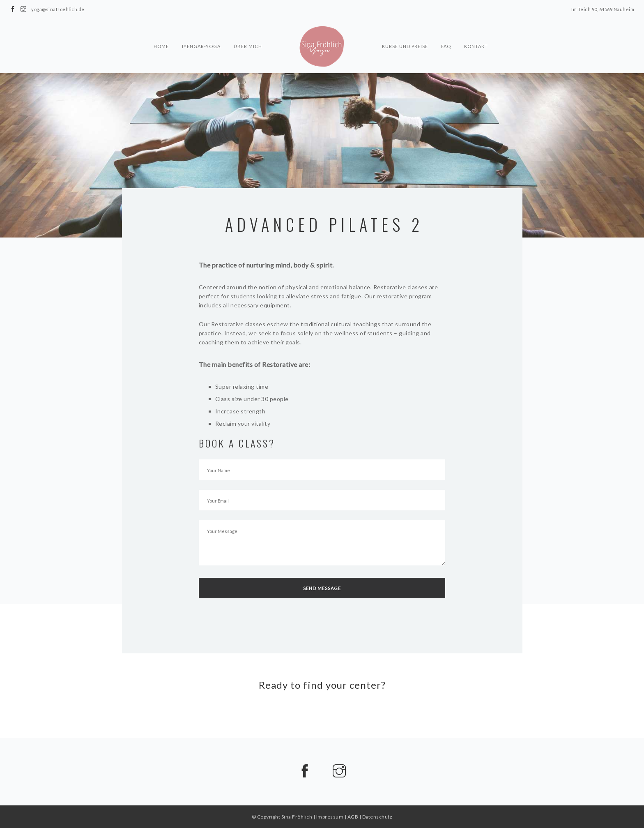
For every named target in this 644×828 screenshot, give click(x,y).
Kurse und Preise (405, 31)
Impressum (330, 817)
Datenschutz (377, 817)
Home (161, 31)
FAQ (446, 31)
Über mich (248, 31)
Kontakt (476, 31)
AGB (353, 817)
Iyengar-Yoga (201, 31)
